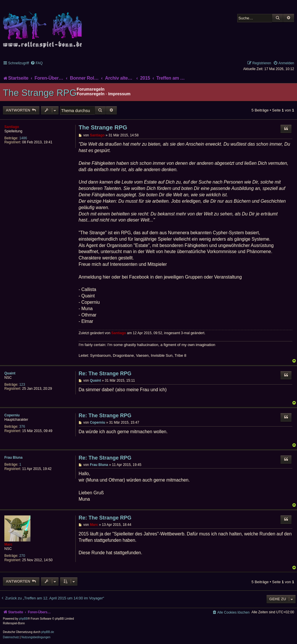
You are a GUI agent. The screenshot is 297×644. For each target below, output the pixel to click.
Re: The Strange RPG (105, 374)
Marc (8, 544)
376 (22, 427)
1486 (23, 138)
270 (22, 556)
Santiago (12, 127)
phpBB (23, 619)
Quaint (10, 373)
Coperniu (12, 415)
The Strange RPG (40, 93)
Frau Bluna (13, 458)
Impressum (119, 94)
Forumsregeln (90, 94)
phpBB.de (48, 632)
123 (22, 385)
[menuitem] (37, 63)
